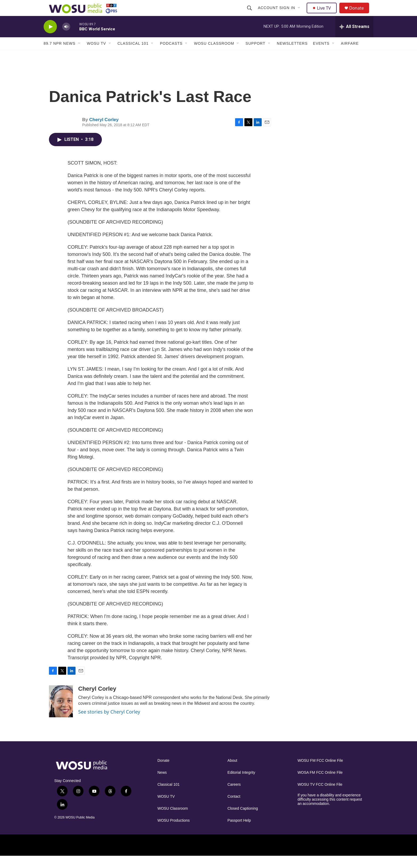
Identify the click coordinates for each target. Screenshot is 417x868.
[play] (50, 39)
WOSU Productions (174, 832)
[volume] (66, 39)
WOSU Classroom (214, 55)
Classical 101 (133, 55)
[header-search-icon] (250, 14)
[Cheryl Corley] (61, 713)
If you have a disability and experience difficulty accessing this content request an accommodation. (330, 811)
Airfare (350, 55)
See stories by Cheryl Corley (109, 724)
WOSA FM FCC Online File (320, 785)
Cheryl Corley (104, 132)
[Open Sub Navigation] (300, 14)
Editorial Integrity (241, 785)
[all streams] (354, 39)
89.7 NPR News (60, 55)
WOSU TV (97, 55)
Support (255, 55)
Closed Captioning (243, 820)
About (232, 773)
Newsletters (292, 55)
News (162, 785)
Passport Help (239, 832)
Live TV (323, 14)
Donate (360, 14)
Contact (234, 808)
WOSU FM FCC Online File (320, 773)
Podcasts (171, 55)
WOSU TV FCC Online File (320, 797)
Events (321, 55)
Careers (234, 797)
